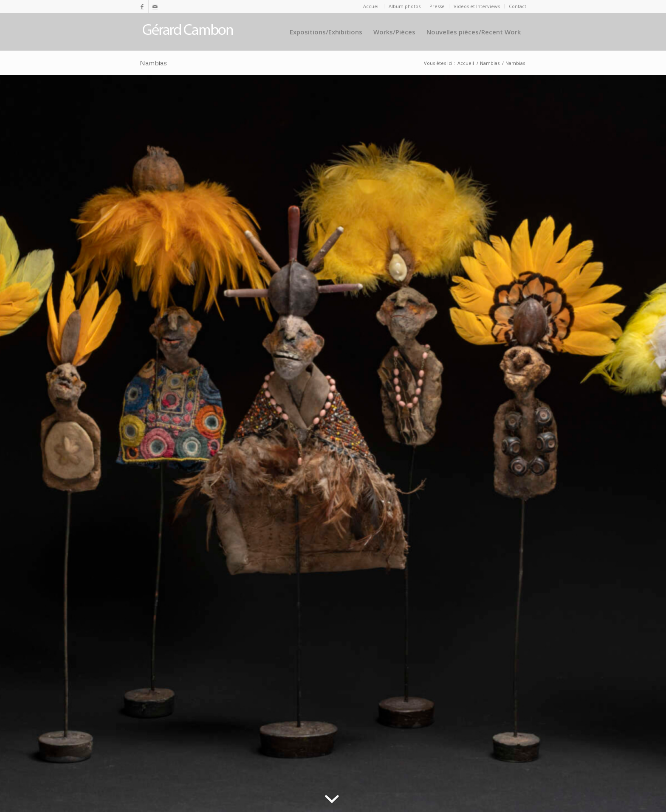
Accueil (371, 6)
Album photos (405, 6)
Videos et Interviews (477, 6)
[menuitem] (372, 6)
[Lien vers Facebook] (142, 6)
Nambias (153, 63)
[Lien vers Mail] (155, 6)
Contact (518, 6)
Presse (437, 6)
